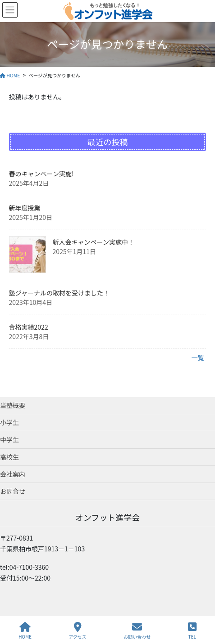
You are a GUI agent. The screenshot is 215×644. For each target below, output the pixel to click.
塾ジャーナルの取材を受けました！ (59, 293)
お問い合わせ (137, 631)
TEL (192, 631)
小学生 (9, 422)
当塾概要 (13, 405)
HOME (25, 631)
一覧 (197, 358)
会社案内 (13, 474)
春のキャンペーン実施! (41, 174)
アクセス (78, 631)
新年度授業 (25, 208)
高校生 (9, 457)
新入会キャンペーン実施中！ (94, 242)
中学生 (9, 439)
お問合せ (13, 491)
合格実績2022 (29, 327)
